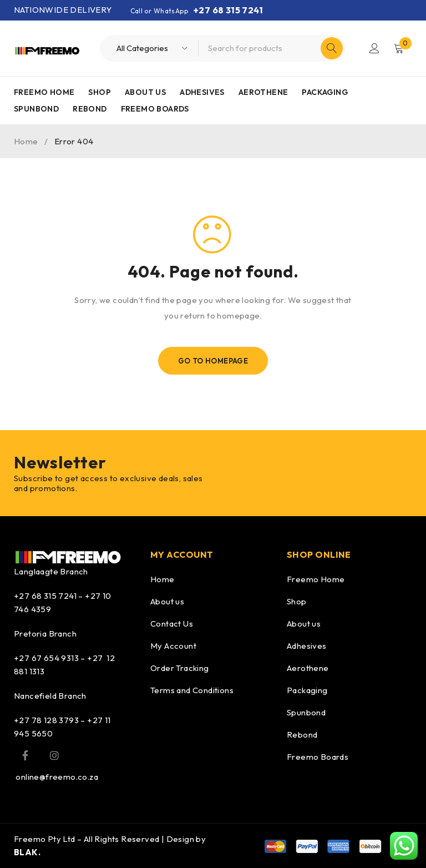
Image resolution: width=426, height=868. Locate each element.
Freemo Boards (318, 757)
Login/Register (374, 48)
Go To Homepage (213, 361)
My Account (173, 646)
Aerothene (308, 668)
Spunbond (306, 712)
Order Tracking (180, 668)
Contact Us (172, 624)
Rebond (302, 735)
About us (167, 601)
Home (26, 141)
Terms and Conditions (192, 690)
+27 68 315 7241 (228, 10)
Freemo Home (316, 579)
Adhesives (307, 646)
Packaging (307, 690)
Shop (297, 601)
